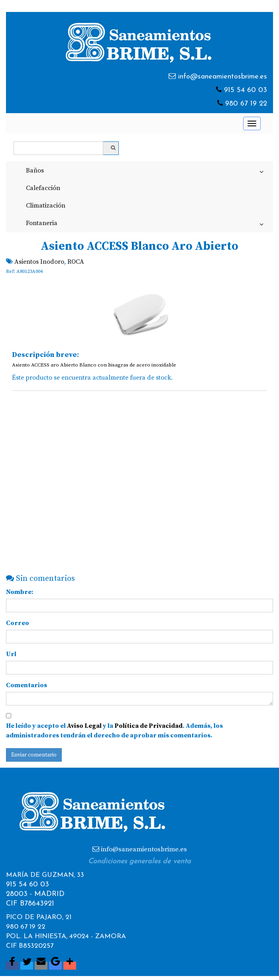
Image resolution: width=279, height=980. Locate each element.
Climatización (46, 206)
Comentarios (27, 685)
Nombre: (20, 592)
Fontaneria (146, 225)
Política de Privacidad (148, 726)
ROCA (76, 262)
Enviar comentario (34, 755)
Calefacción (43, 188)
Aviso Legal (84, 726)
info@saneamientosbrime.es (223, 77)
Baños (146, 172)
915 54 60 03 (246, 90)
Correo (18, 623)
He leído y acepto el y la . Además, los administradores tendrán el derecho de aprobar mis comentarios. (114, 731)
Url (11, 654)
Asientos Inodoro (39, 262)
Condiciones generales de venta (139, 861)
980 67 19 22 (246, 104)
